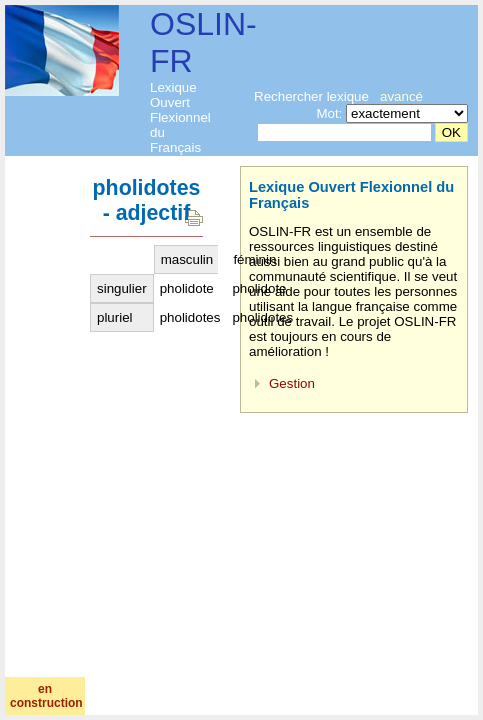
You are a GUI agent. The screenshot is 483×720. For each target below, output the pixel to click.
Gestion (292, 383)
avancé (401, 96)
